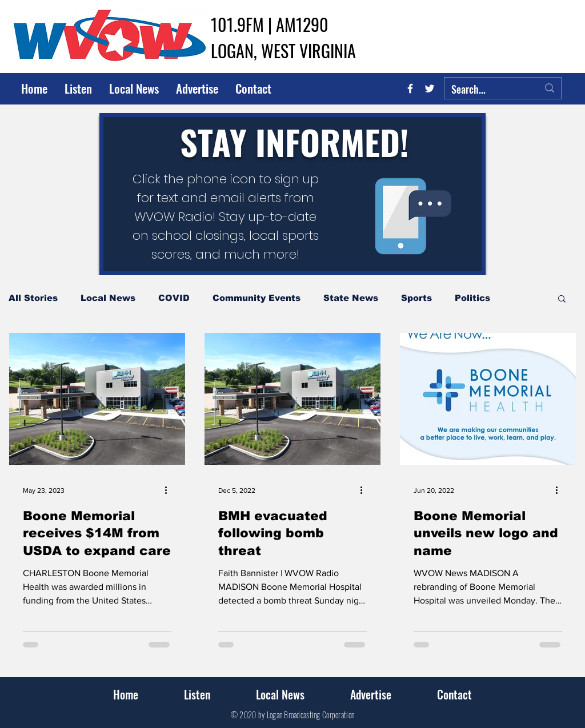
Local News (108, 298)
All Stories (33, 298)
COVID (174, 298)
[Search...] (486, 89)
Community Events (257, 298)
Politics (472, 298)
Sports (416, 298)
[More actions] (170, 490)
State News (351, 298)
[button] (562, 299)
